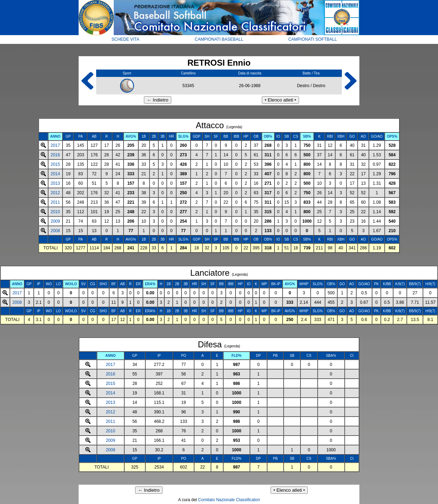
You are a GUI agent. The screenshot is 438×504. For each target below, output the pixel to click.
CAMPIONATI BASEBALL (219, 39)
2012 (55, 193)
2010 (55, 212)
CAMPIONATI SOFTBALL (312, 39)
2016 (55, 155)
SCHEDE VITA (125, 39)
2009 (55, 221)
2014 (55, 174)
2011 (55, 202)
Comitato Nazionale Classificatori (229, 500)
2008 (55, 231)
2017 (55, 145)
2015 (55, 164)
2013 (55, 183)
